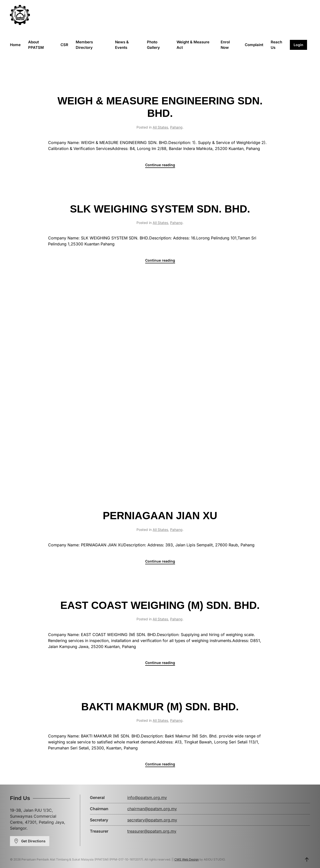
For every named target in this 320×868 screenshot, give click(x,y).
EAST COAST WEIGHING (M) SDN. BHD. (160, 605)
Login (298, 45)
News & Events (122, 45)
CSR (64, 45)
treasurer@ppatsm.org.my (152, 831)
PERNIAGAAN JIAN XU (160, 516)
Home (15, 45)
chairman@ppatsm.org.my (152, 809)
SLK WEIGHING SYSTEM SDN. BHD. (160, 209)
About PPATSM (36, 45)
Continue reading (160, 165)
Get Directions (30, 841)
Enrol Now (225, 45)
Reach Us (276, 45)
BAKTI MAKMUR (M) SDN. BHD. (160, 707)
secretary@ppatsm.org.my (152, 820)
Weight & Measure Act (193, 45)
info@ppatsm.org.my (147, 797)
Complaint (254, 45)
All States (160, 127)
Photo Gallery (153, 45)
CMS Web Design (187, 859)
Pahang (176, 127)
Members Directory (84, 45)
